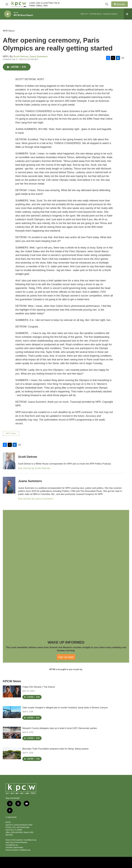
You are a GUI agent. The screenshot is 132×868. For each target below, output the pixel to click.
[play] (8, 14)
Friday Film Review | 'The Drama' (39, 687)
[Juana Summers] (9, 485)
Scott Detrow (21, 56)
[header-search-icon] (107, 4)
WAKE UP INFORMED (66, 642)
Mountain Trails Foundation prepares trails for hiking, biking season (55, 749)
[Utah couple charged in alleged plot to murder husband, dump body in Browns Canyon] (12, 712)
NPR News (9, 31)
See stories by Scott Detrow (34, 468)
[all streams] (128, 14)
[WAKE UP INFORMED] (66, 573)
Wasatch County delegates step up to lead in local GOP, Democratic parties (60, 728)
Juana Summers (38, 56)
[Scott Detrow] (9, 461)
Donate (121, 4)
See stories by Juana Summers (36, 499)
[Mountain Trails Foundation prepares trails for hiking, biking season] (12, 753)
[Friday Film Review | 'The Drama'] (12, 691)
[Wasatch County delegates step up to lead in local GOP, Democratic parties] (12, 733)
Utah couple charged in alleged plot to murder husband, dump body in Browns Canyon (65, 708)
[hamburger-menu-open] (7, 4)
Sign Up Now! (66, 657)
